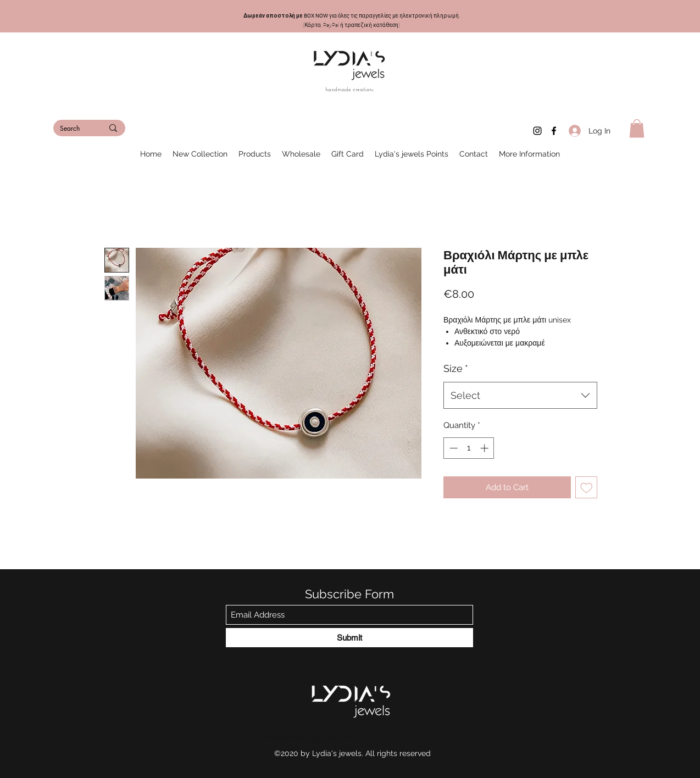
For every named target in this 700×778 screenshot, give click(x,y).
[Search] (73, 129)
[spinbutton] (469, 448)
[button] (637, 128)
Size (456, 368)
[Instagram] (537, 131)
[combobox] (520, 396)
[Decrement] (452, 448)
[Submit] (349, 638)
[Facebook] (554, 131)
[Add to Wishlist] (587, 488)
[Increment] (485, 448)
